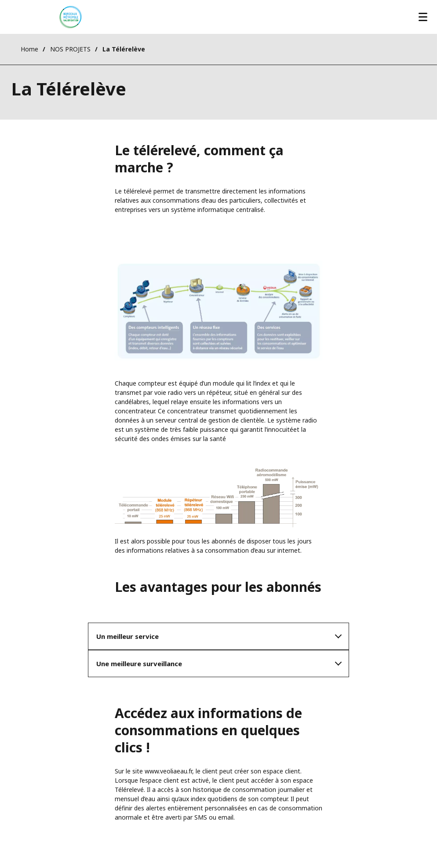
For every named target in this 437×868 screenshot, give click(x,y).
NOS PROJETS (70, 49)
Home (29, 49)
